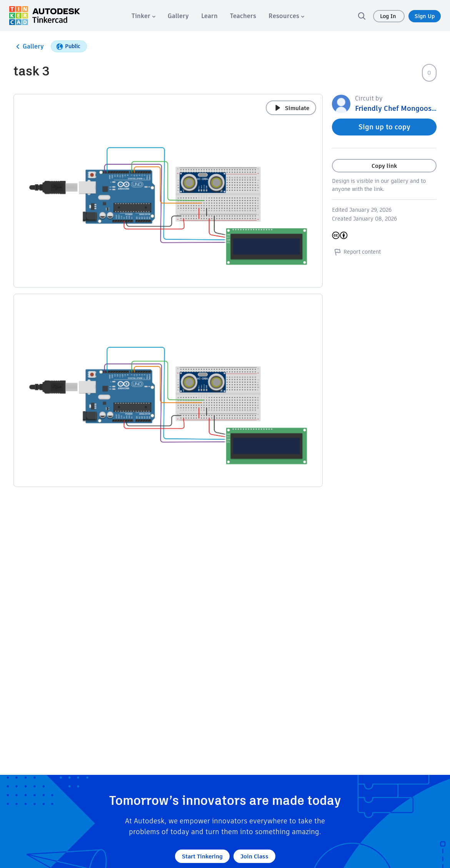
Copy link (384, 166)
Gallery (29, 47)
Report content (356, 252)
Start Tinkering (202, 856)
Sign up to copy (384, 127)
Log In (389, 16)
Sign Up (425, 16)
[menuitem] (143, 16)
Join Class (254, 856)
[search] (362, 16)
